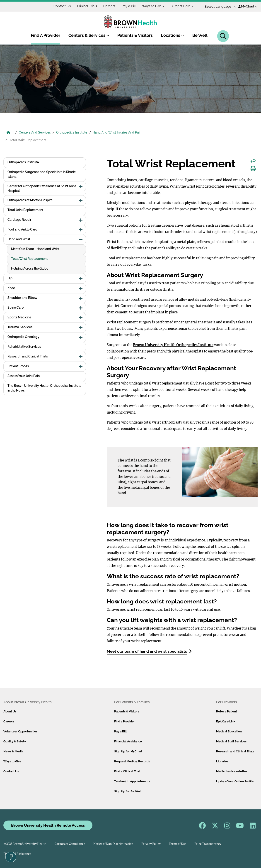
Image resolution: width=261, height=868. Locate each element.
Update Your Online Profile (235, 781)
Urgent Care (183, 6)
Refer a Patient (227, 711)
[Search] (223, 36)
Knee (11, 288)
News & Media (13, 751)
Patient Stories (18, 366)
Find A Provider (46, 35)
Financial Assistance (128, 741)
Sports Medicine (19, 317)
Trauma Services (20, 327)
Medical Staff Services (231, 741)
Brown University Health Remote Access (48, 825)
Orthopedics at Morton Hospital (30, 200)
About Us (10, 711)
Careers (109, 6)
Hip (10, 278)
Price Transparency (208, 844)
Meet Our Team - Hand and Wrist (35, 249)
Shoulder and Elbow (22, 298)
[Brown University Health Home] (8, 133)
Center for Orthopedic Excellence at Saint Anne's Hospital (43, 188)
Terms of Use (178, 844)
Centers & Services (89, 35)
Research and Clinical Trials (28, 356)
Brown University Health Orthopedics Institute (173, 345)
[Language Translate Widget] (219, 7)
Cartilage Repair (19, 220)
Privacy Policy (151, 844)
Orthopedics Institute (72, 132)
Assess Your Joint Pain (24, 376)
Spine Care (16, 308)
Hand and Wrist (19, 239)
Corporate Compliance (70, 844)
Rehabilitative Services (24, 347)
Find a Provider (124, 721)
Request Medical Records (132, 761)
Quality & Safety (15, 741)
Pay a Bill (129, 6)
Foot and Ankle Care (22, 229)
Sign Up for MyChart (128, 751)
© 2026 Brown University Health (25, 844)
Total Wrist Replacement (29, 259)
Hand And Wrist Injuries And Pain (117, 132)
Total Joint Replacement (25, 210)
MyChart (248, 6)
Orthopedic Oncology (23, 337)
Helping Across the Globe (30, 268)
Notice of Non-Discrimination (113, 844)
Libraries (222, 761)
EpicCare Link (226, 721)
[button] (81, 186)
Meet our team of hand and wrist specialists (149, 651)
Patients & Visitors (135, 35)
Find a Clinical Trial (127, 771)
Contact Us (62, 6)
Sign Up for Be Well (128, 791)
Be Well (200, 35)
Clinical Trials (87, 6)
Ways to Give (153, 6)
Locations (173, 35)
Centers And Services (35, 132)
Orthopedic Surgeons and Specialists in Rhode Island (42, 174)
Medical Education (229, 731)
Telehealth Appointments (132, 781)
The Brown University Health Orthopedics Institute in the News (44, 388)
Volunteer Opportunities (20, 731)
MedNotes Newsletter (232, 771)
